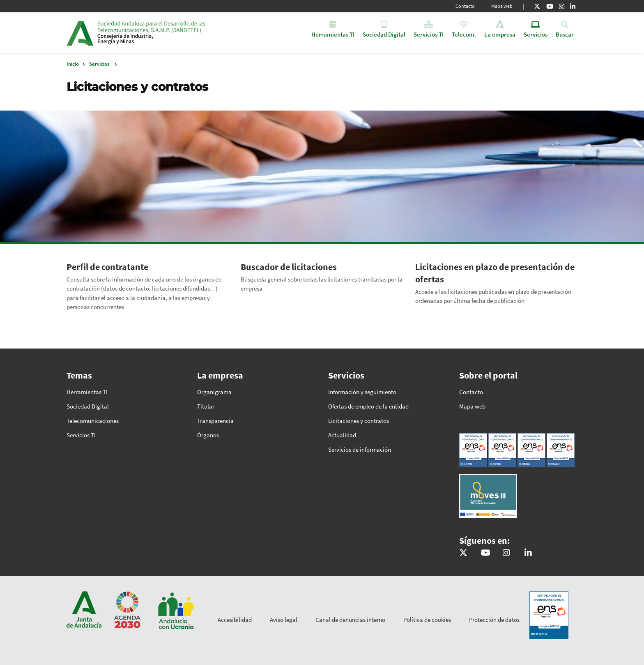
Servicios (99, 64)
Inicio (160, 33)
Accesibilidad (235, 620)
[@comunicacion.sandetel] (506, 553)
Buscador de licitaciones (289, 267)
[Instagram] (562, 6)
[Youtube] (550, 6)
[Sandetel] (486, 553)
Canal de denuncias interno (350, 620)
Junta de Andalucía (80, 33)
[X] (537, 6)
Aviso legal (284, 620)
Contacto (465, 6)
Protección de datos (494, 620)
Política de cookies (427, 620)
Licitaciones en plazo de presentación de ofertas (495, 273)
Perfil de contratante (107, 267)
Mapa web (502, 6)
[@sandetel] (463, 553)
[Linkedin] (573, 6)
